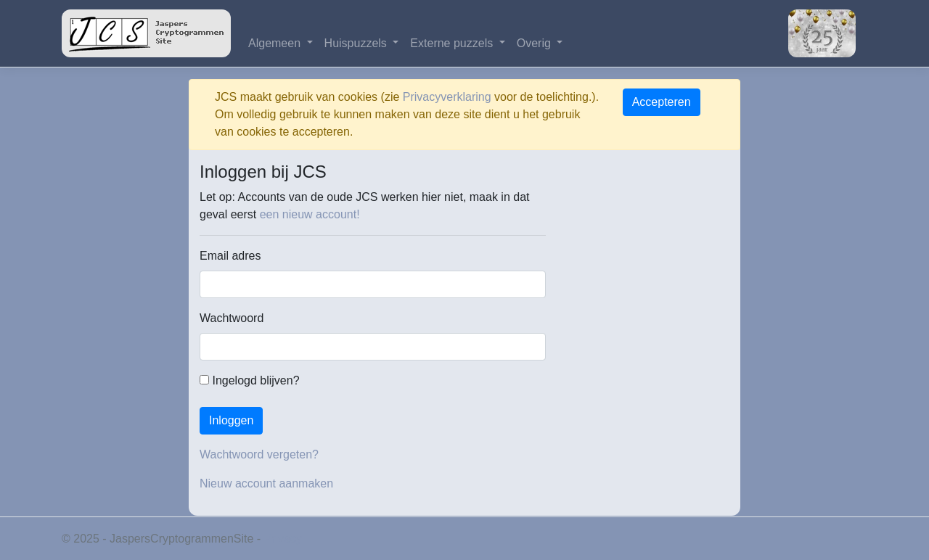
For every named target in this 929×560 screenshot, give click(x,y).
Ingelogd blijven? (250, 380)
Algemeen (276, 43)
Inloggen (231, 420)
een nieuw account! (310, 214)
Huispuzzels (357, 43)
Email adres (230, 256)
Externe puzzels (453, 43)
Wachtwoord (232, 318)
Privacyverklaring (447, 97)
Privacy (283, 539)
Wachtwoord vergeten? (259, 454)
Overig (536, 43)
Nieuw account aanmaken (266, 483)
